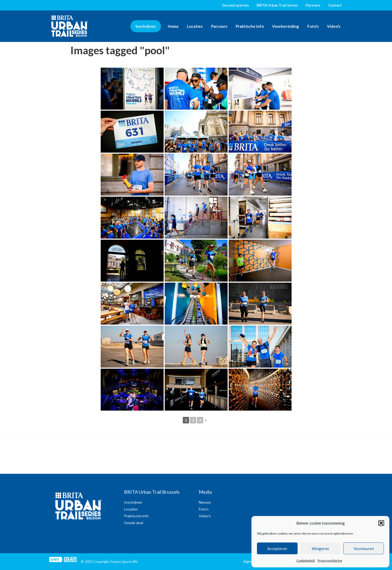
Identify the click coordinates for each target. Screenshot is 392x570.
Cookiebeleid (306, 560)
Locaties (195, 26)
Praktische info (250, 26)
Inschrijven (146, 26)
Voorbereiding (286, 26)
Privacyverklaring (330, 560)
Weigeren (320, 549)
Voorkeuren (364, 549)
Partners (313, 5)
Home (173, 26)
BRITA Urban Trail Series (277, 5)
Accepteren (277, 549)
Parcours (219, 26)
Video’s (334, 26)
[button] (381, 523)
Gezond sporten (235, 5)
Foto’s (313, 26)
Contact (335, 5)
